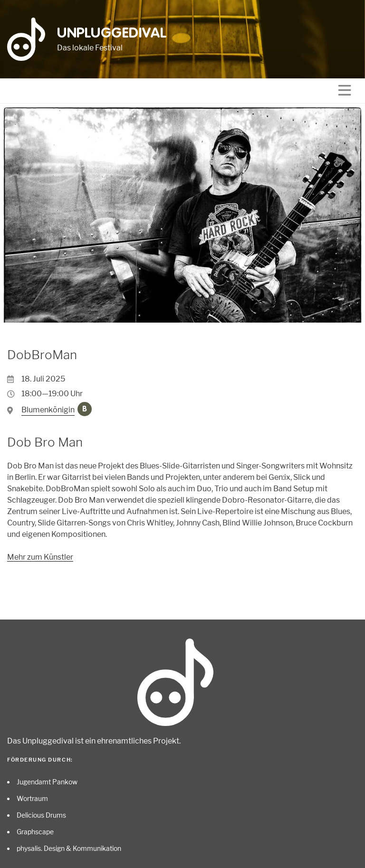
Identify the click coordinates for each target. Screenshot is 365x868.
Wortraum (32, 798)
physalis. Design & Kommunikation (69, 848)
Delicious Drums (41, 815)
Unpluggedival (112, 34)
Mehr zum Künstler (40, 557)
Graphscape (35, 832)
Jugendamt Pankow (47, 782)
